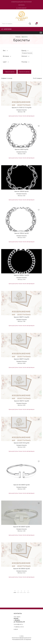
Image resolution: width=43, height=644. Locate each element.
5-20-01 (16, 629)
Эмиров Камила (21, 110)
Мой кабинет (22, 8)
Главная (18, 37)
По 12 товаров (37, 78)
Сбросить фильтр (10, 72)
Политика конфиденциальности (22, 638)
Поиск (29, 24)
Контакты (22, 5)
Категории (8, 29)
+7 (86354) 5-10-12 (19, 627)
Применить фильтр (24, 72)
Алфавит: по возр (7, 78)
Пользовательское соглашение (22, 639)
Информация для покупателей (21, 2)
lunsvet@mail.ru (18, 624)
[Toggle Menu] (41, 33)
